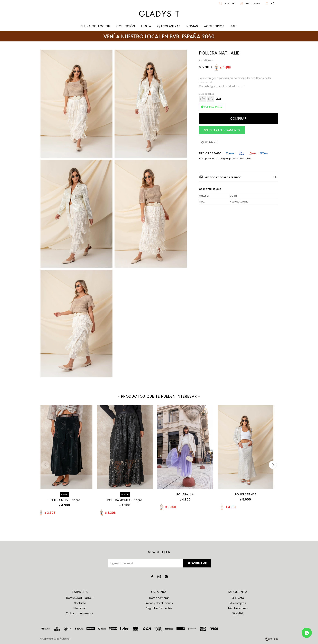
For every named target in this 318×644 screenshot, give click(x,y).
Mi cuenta (238, 598)
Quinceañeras (169, 26)
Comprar (238, 118)
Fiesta (146, 26)
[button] (273, 465)
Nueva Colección (96, 26)
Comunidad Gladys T (80, 598)
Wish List (238, 613)
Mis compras (238, 603)
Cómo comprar (159, 598)
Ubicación (80, 608)
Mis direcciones (238, 608)
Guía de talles (206, 94)
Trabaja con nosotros (80, 613)
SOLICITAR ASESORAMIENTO (222, 130)
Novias (192, 26)
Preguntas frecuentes (159, 608)
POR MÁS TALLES (213, 107)
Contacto (80, 603)
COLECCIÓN (126, 26)
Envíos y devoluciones (159, 603)
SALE (234, 26)
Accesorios (214, 26)
